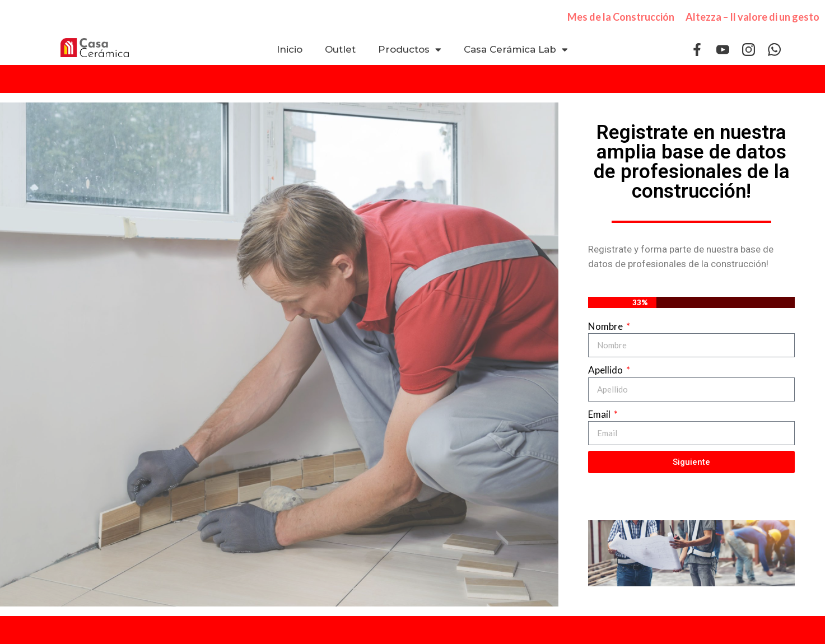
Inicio (290, 49)
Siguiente (691, 462)
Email (600, 414)
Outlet (340, 49)
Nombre (606, 326)
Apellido (606, 370)
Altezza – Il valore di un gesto (752, 17)
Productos (410, 50)
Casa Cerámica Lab (516, 50)
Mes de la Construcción (621, 17)
